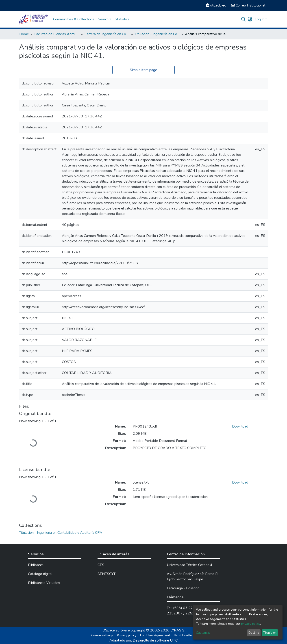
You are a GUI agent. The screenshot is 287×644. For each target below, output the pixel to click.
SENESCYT (107, 574)
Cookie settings (102, 635)
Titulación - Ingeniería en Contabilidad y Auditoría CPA (157, 34)
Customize (203, 633)
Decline (254, 633)
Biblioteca (36, 565)
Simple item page (143, 70)
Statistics (122, 19)
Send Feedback (185, 635)
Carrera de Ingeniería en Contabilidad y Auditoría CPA (107, 34)
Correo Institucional (248, 5)
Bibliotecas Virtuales (44, 583)
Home (24, 34)
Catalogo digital (40, 574)
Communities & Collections (74, 19)
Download (240, 426)
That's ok (270, 633)
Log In (260, 19)
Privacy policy (127, 635)
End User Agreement (155, 635)
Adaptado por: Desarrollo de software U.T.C (143, 640)
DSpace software (116, 630)
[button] (250, 19)
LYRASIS (177, 630)
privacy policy (251, 624)
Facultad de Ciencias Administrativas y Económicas (57, 34)
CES (101, 565)
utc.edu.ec (216, 5)
